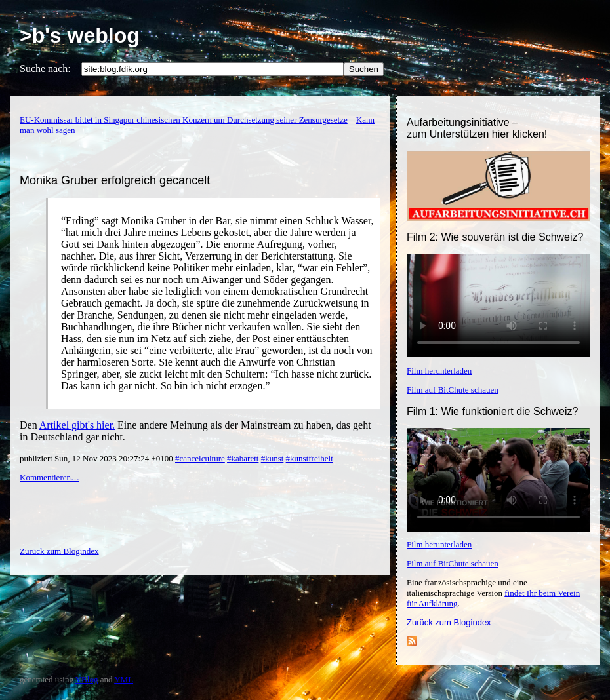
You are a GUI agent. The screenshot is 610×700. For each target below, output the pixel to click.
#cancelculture (200, 458)
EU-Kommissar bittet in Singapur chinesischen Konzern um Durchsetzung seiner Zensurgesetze (184, 120)
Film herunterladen (439, 371)
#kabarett (243, 458)
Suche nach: (45, 68)
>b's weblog (80, 35)
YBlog (87, 679)
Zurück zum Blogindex (449, 622)
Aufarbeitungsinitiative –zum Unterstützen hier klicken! (477, 128)
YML (124, 679)
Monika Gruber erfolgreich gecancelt (115, 180)
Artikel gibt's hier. (77, 425)
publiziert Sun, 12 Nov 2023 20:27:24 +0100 (97, 458)
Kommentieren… (50, 477)
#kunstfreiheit (310, 458)
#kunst (273, 458)
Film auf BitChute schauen (453, 390)
